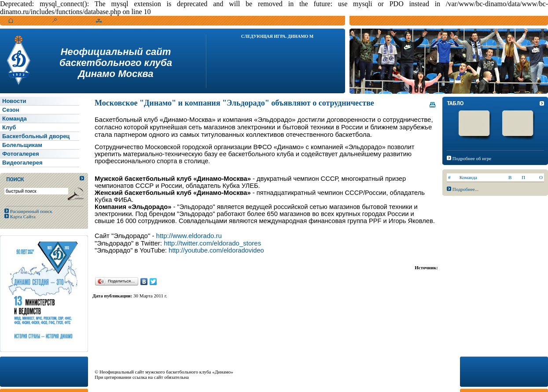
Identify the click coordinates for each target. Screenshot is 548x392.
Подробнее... (465, 189)
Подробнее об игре (472, 158)
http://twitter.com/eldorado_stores (212, 243)
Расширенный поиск (31, 211)
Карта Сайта (22, 216)
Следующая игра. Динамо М (278, 36)
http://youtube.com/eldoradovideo (216, 250)
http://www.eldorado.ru (189, 236)
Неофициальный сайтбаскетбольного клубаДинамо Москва (116, 63)
